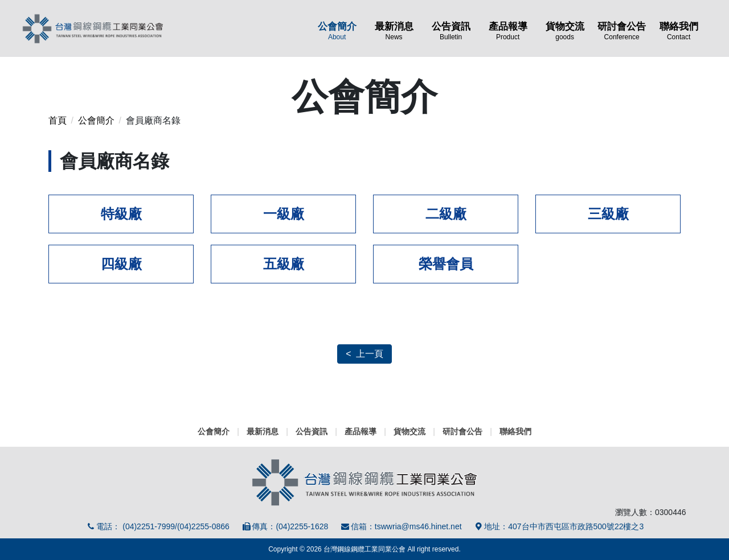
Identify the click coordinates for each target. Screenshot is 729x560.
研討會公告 (622, 31)
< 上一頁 (364, 354)
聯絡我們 (679, 31)
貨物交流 (565, 31)
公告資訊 (451, 31)
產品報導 (508, 31)
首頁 (58, 120)
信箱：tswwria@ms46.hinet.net (400, 526)
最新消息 (394, 31)
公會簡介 (337, 31)
